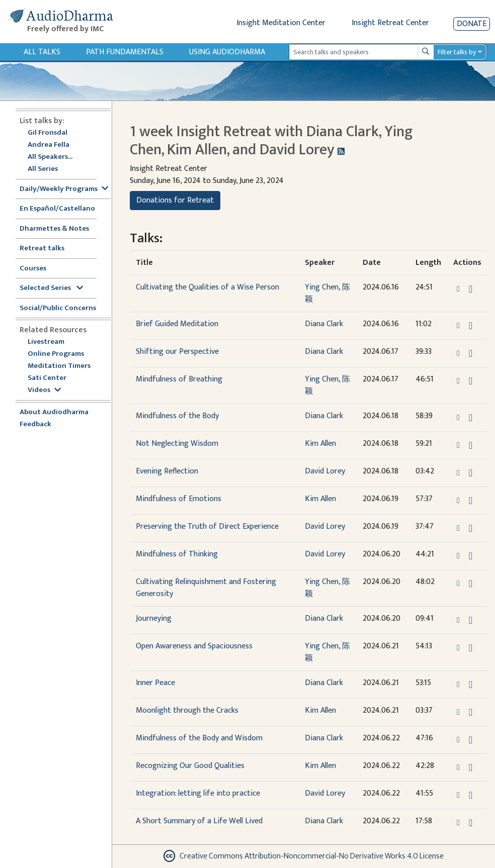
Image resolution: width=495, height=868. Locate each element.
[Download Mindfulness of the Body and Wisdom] (471, 740)
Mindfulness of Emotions (179, 499)
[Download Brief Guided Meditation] (471, 326)
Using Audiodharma (227, 52)
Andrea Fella (49, 145)
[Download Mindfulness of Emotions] (471, 501)
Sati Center (47, 378)
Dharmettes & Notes (54, 229)
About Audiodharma (54, 412)
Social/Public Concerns (58, 308)
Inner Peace (155, 683)
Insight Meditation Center (281, 23)
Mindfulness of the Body (177, 416)
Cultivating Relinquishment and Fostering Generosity (206, 588)
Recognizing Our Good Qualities (190, 766)
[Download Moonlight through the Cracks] (471, 712)
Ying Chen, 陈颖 (327, 293)
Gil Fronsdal (48, 133)
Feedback (35, 424)
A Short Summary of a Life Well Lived (199, 821)
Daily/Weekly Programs (64, 189)
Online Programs (56, 354)
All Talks (42, 52)
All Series (43, 169)
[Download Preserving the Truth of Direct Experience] (471, 528)
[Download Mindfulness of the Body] (471, 418)
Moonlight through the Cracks (187, 710)
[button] (459, 289)
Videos (44, 390)
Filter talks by (457, 52)
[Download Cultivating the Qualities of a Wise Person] (471, 289)
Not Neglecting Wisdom (177, 444)
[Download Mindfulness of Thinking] (471, 556)
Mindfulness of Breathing (179, 379)
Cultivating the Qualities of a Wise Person (208, 287)
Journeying (154, 618)
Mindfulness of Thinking (177, 554)
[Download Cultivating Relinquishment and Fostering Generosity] (471, 584)
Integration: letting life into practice (198, 793)
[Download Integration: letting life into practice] (471, 795)
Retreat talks (42, 249)
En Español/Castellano (57, 209)
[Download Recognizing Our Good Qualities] (471, 767)
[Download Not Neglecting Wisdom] (471, 445)
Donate (472, 24)
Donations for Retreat (175, 200)
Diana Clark (324, 324)
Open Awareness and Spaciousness (194, 646)
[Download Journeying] (471, 620)
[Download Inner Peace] (471, 685)
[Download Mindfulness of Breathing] (471, 381)
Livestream (46, 342)
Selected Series (51, 288)
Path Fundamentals (125, 52)
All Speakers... (50, 157)
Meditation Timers (59, 366)
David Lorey (325, 471)
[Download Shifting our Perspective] (471, 353)
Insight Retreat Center (390, 23)
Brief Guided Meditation (177, 324)
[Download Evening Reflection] (471, 473)
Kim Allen (320, 444)
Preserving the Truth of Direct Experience (207, 526)
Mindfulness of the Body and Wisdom (199, 738)
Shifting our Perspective (177, 352)
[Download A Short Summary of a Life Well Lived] (471, 823)
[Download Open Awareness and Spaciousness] (471, 648)
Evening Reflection (167, 471)
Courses (33, 269)
